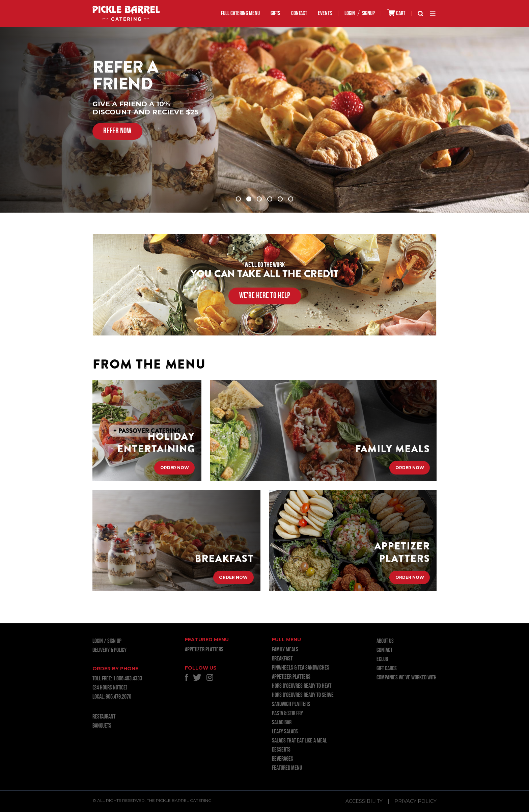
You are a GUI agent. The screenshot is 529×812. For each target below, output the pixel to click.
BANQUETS (102, 726)
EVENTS (325, 14)
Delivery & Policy (109, 651)
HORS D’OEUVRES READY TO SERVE (303, 695)
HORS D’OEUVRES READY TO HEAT (302, 686)
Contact (299, 14)
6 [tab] (291, 199)
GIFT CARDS (387, 669)
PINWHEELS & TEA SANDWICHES (301, 668)
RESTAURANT (104, 717)
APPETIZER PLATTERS (204, 650)
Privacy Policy (415, 801)
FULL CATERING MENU (240, 14)
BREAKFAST (282, 659)
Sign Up (114, 641)
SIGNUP (368, 14)
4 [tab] (270, 199)
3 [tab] (259, 199)
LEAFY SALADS (285, 732)
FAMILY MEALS (285, 650)
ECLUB (382, 660)
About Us (385, 641)
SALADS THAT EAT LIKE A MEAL (299, 741)
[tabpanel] (264, 120)
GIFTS (275, 14)
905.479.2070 (118, 697)
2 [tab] (249, 199)
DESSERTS (281, 750)
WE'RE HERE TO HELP (265, 296)
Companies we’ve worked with (407, 678)
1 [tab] (238, 199)
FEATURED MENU (287, 768)
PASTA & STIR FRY (287, 714)
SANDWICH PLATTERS (291, 705)
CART (396, 13)
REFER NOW (117, 131)
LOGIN (350, 14)
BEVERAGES (283, 759)
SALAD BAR (282, 723)
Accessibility (364, 801)
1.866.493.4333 (128, 679)
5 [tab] (280, 199)
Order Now (175, 468)
